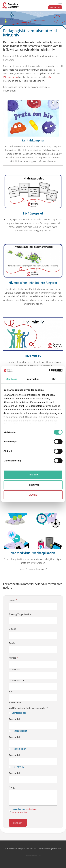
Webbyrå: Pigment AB (33, 855)
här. (50, 77)
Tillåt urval (33, 485)
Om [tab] (54, 379)
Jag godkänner (25, 810)
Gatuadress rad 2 (17, 681)
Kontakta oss (55, 7)
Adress (13, 658)
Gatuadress (14, 670)
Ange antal (14, 719)
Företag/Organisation (20, 614)
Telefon (12, 643)
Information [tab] (33, 379)
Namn (13, 600)
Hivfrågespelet (19, 731)
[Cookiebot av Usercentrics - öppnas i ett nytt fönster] (49, 371)
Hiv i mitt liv (18, 767)
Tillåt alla (33, 475)
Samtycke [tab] (12, 379)
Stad (11, 692)
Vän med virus (10, 77)
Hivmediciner (19, 749)
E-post (12, 629)
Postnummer (15, 702)
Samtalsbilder (19, 713)
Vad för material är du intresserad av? (28, 708)
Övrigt (12, 787)
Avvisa (33, 495)
